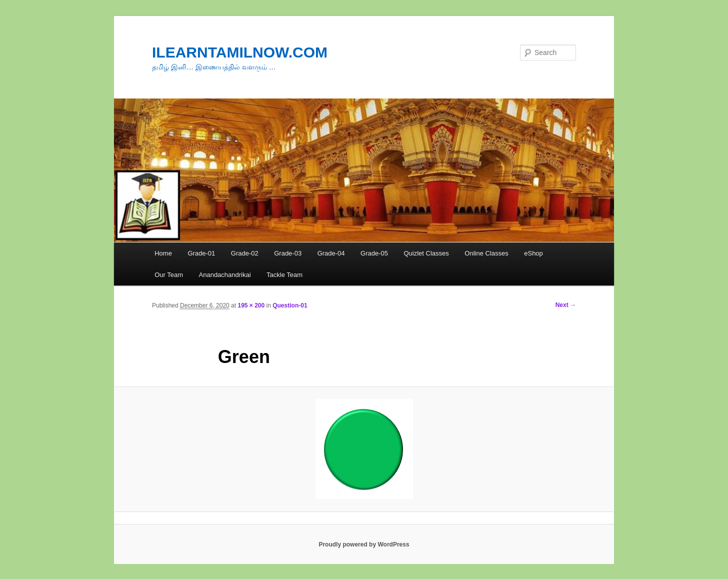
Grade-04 (331, 253)
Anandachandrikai (225, 275)
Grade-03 (288, 253)
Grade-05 (374, 253)
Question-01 (290, 305)
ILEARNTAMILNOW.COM (240, 52)
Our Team (169, 275)
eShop (533, 253)
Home (163, 253)
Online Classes (486, 253)
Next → (566, 305)
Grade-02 (245, 253)
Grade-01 (201, 253)
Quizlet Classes (426, 253)
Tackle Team (284, 275)
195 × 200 (251, 305)
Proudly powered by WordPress (364, 544)
